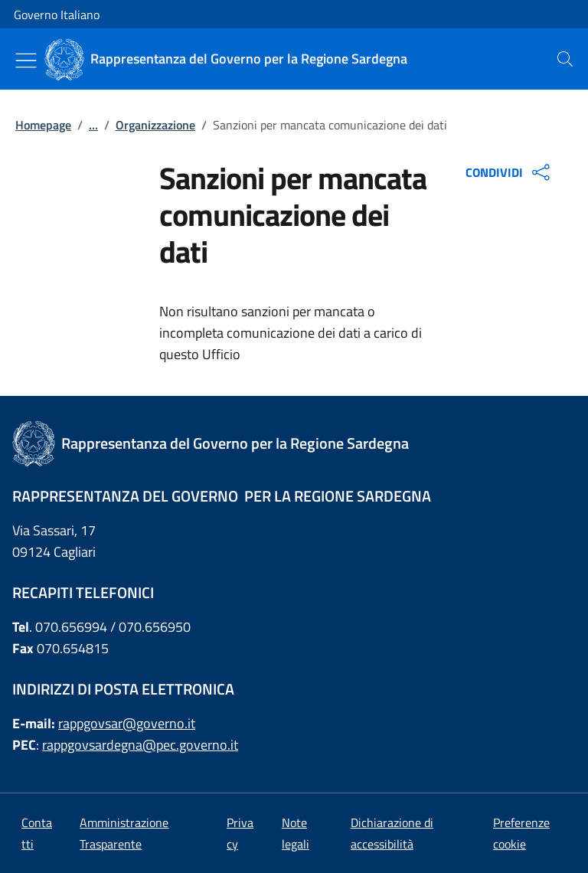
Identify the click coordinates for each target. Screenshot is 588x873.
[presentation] (565, 59)
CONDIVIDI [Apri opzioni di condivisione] (510, 172)
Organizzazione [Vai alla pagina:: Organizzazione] (155, 125)
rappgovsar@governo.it (127, 723)
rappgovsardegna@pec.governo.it (140, 745)
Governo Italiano (57, 15)
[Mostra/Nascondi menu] (26, 60)
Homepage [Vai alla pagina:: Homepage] (43, 125)
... (93, 125)
